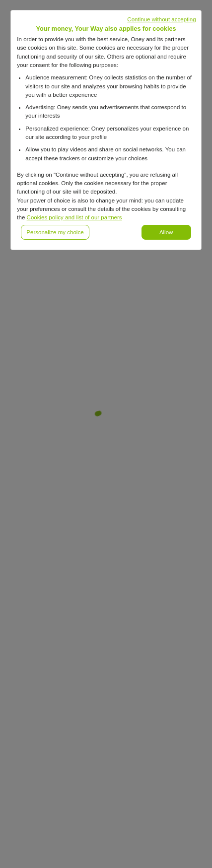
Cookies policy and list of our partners (74, 217)
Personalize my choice (55, 232)
